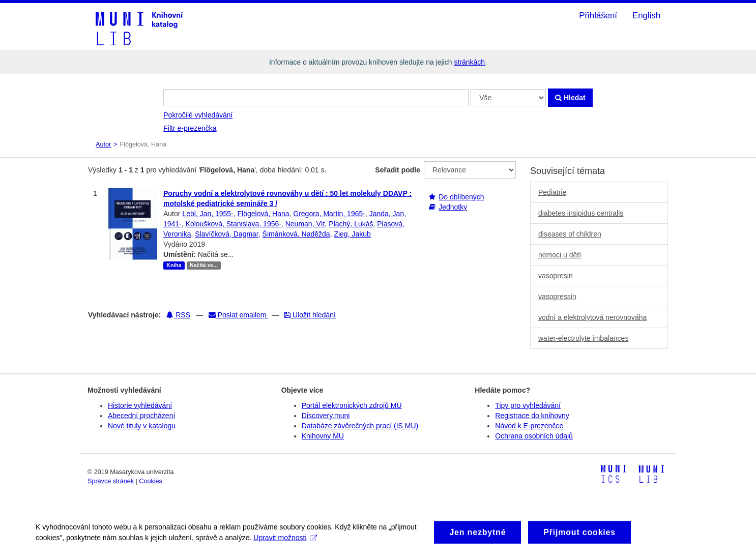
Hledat (570, 98)
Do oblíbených (461, 197)
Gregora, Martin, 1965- (329, 214)
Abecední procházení (141, 416)
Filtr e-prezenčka (190, 128)
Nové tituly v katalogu (142, 426)
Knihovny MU (323, 436)
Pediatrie (552, 192)
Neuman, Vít (305, 224)
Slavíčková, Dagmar (227, 234)
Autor (103, 144)
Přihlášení (598, 16)
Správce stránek (111, 481)
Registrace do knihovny (532, 416)
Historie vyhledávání (140, 405)
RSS (178, 315)
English (646, 16)
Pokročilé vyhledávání (198, 115)
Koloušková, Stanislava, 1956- (234, 224)
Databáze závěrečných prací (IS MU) (360, 426)
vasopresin (556, 276)
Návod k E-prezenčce (529, 426)
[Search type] (508, 98)
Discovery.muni (326, 416)
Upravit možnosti (285, 543)
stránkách (469, 62)
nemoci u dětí (560, 255)
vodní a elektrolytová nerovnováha (592, 317)
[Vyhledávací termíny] (316, 98)
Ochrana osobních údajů (534, 436)
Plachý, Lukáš (351, 224)
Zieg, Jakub (352, 234)
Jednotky (453, 207)
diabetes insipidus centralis (581, 213)
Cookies (151, 481)
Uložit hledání (310, 315)
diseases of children (570, 234)
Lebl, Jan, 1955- (208, 214)
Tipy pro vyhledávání (528, 405)
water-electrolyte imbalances (583, 338)
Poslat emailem (238, 315)
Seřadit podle (398, 170)
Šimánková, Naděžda (296, 234)
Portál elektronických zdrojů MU (352, 405)
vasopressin (557, 297)
